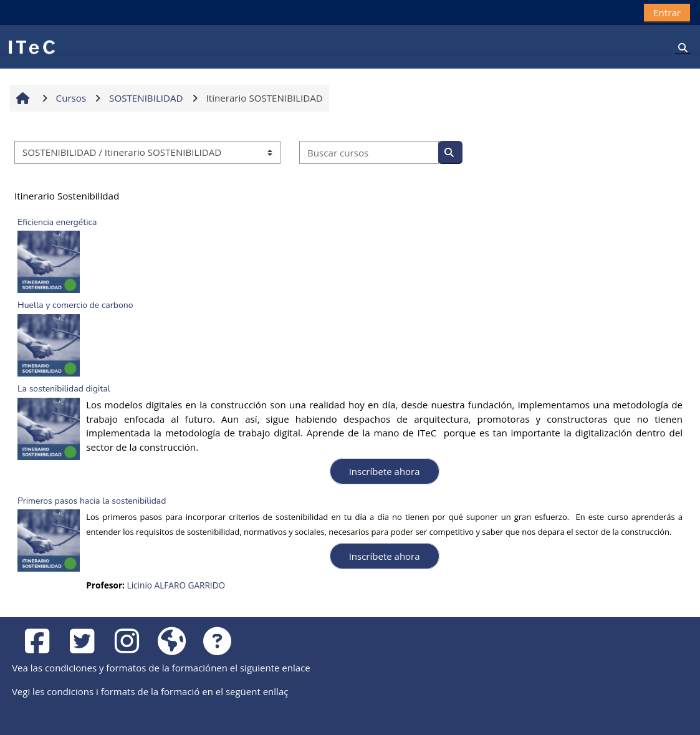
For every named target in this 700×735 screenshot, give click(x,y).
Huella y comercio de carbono (75, 305)
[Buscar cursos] (369, 152)
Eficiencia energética (57, 222)
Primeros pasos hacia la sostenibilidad (92, 501)
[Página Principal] (31, 46)
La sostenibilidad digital (64, 389)
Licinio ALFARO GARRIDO (176, 585)
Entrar (667, 12)
